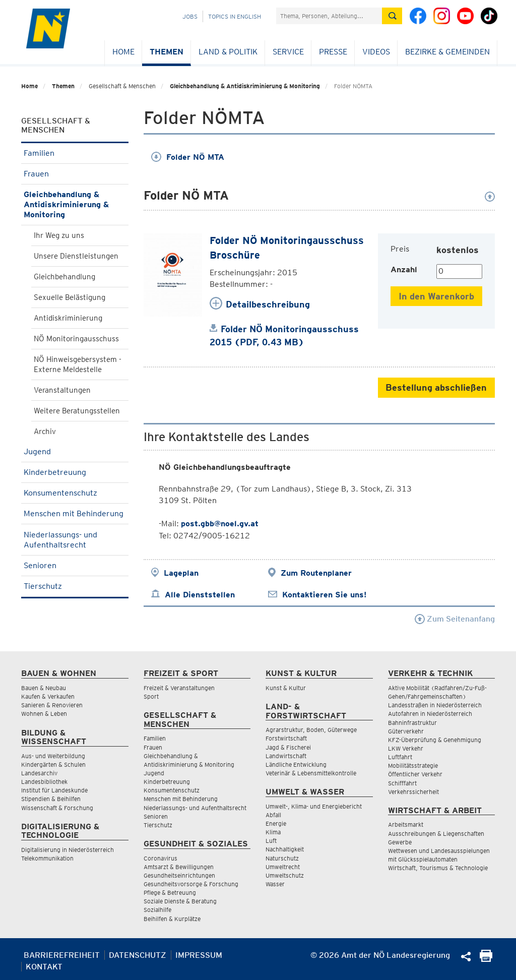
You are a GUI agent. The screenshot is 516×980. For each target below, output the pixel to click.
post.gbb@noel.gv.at (220, 524)
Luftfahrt (400, 757)
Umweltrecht (283, 867)
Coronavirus (160, 858)
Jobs (190, 16)
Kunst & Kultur (286, 688)
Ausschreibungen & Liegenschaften (436, 834)
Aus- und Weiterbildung (53, 756)
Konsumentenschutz (75, 493)
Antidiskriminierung (68, 318)
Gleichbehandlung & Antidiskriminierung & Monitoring (245, 86)
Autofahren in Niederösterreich (430, 714)
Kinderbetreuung (75, 472)
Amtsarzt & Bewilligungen (179, 867)
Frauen (75, 174)
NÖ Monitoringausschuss (76, 339)
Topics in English (235, 16)
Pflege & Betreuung (170, 893)
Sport (151, 696)
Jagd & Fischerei (288, 747)
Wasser (275, 884)
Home (123, 52)
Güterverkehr (406, 731)
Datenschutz (138, 955)
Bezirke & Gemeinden (447, 52)
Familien (75, 153)
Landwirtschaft (286, 756)
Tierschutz (75, 586)
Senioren (75, 565)
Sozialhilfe (157, 910)
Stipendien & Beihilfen (51, 799)
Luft (271, 841)
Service (288, 52)
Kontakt (44, 967)
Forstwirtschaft (286, 738)
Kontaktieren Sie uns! (324, 595)
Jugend (75, 451)
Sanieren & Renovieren (52, 705)
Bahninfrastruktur (412, 723)
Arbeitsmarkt (406, 824)
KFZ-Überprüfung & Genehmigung (435, 740)
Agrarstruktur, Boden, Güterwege (311, 730)
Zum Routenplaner (316, 573)
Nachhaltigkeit (285, 849)
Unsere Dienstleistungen (76, 256)
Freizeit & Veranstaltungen (179, 688)
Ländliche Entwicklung (296, 764)
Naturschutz (282, 858)
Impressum (199, 955)
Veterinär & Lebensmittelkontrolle (311, 773)
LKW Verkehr (406, 748)
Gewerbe (400, 842)
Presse (333, 52)
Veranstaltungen (62, 390)
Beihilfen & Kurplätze (172, 919)
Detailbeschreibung (268, 304)
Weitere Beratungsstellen (77, 411)
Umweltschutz (285, 875)
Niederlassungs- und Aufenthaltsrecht (75, 540)
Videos (376, 52)
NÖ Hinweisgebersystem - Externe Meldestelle (78, 364)
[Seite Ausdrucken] (486, 959)
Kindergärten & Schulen (53, 764)
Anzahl (404, 269)
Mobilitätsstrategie (413, 765)
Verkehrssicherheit (413, 792)
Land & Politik (228, 52)
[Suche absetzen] (392, 16)
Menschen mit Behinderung (75, 516)
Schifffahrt (402, 783)
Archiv (45, 432)
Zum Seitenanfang (455, 619)
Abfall (273, 815)
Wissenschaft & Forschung (57, 808)
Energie (276, 823)
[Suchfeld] (329, 16)
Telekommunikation (47, 858)
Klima (273, 832)
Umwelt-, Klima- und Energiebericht (314, 806)
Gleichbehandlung (64, 277)
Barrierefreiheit (62, 955)
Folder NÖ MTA (188, 157)
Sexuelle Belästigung (70, 297)
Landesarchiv (39, 773)
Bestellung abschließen (436, 387)
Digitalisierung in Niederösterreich (68, 850)
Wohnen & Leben (44, 714)
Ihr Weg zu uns (59, 235)
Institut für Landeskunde (54, 790)
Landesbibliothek (44, 782)
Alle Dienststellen (200, 595)
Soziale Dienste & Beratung (180, 901)
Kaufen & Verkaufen (48, 696)
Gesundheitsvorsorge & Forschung (191, 884)
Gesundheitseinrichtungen (179, 875)
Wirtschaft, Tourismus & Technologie (438, 868)
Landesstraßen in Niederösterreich (435, 705)
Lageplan (181, 573)
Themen (167, 52)
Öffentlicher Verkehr (415, 774)
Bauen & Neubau (44, 688)
